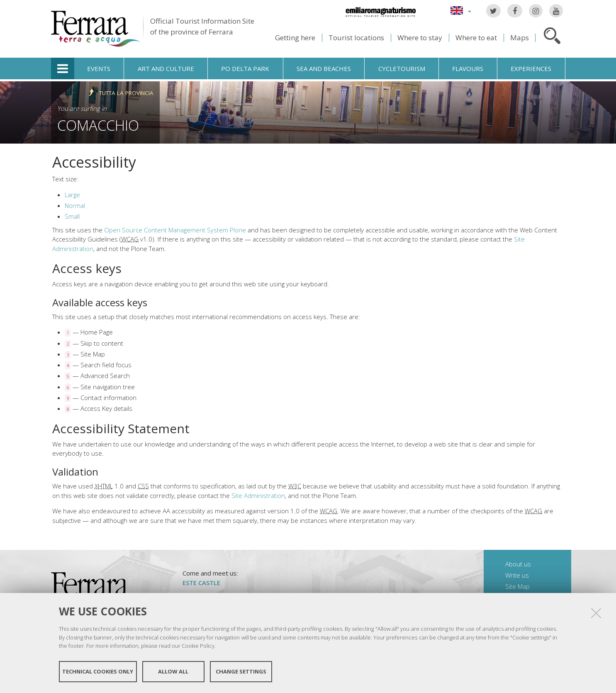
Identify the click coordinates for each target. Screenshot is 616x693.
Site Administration (258, 495)
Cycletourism (402, 68)
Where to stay (420, 38)
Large (72, 195)
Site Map (517, 586)
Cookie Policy (198, 646)
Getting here (295, 38)
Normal (75, 205)
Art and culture (166, 68)
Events (99, 68)
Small (72, 216)
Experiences (531, 68)
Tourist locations (356, 38)
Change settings (241, 671)
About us (518, 564)
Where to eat (476, 38)
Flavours (468, 68)
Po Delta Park (245, 68)
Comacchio (98, 125)
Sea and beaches (324, 68)
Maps (520, 38)
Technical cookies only (98, 671)
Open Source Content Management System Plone (175, 230)
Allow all (173, 671)
